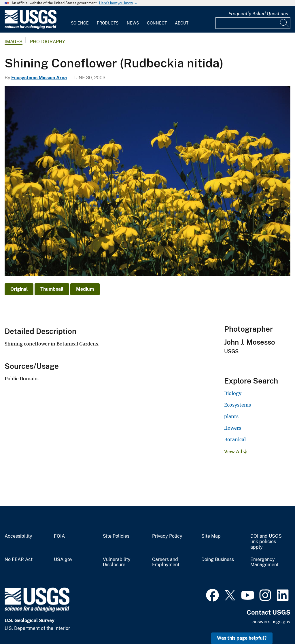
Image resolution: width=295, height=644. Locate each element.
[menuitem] (80, 20)
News (133, 23)
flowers (233, 428)
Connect (157, 23)
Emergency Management (264, 562)
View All (236, 452)
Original (19, 289)
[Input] (253, 23)
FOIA (59, 536)
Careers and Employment (166, 562)
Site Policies (116, 536)
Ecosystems (238, 405)
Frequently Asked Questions (258, 14)
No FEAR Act (19, 560)
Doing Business (218, 560)
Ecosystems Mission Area (39, 78)
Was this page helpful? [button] (242, 638)
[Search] (285, 23)
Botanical (235, 439)
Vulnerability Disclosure (117, 562)
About (182, 23)
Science (80, 23)
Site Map (211, 536)
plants (231, 416)
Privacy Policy (167, 536)
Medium (85, 289)
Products (108, 23)
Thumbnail (52, 289)
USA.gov (63, 560)
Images (14, 42)
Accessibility (18, 536)
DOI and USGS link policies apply (266, 542)
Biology (233, 393)
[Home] (31, 28)
